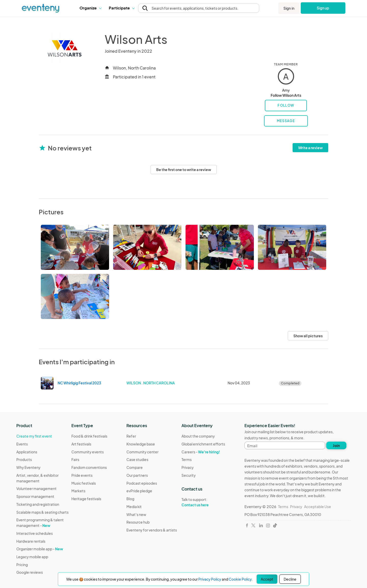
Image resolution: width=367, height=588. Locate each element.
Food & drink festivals (89, 436)
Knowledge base (141, 444)
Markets (78, 491)
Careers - (201, 452)
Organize (90, 8)
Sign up (323, 8)
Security (189, 475)
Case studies (137, 459)
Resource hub (138, 522)
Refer (131, 436)
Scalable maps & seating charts (42, 512)
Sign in (289, 8)
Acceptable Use (318, 507)
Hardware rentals (31, 541)
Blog (130, 499)
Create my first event (34, 436)
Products (24, 459)
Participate (122, 8)
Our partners (137, 475)
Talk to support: (203, 502)
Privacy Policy (210, 579)
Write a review (310, 148)
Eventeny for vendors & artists (152, 530)
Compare (135, 467)
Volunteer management (36, 488)
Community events (88, 452)
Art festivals (81, 444)
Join (336, 445)
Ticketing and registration (38, 504)
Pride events (82, 475)
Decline (290, 579)
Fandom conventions (89, 467)
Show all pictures (308, 336)
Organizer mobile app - (40, 549)
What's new (136, 514)
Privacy (188, 467)
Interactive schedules (35, 533)
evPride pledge (139, 491)
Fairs (75, 459)
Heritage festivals (86, 499)
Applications (27, 452)
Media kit (134, 507)
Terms (187, 459)
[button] (90, 8)
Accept (267, 579)
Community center (142, 452)
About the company (198, 436)
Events (22, 444)
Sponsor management (35, 496)
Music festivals (84, 483)
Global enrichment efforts (203, 444)
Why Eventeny (28, 467)
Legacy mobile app (32, 557)
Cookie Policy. (241, 579)
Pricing (22, 565)
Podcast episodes (142, 483)
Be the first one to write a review (184, 170)
